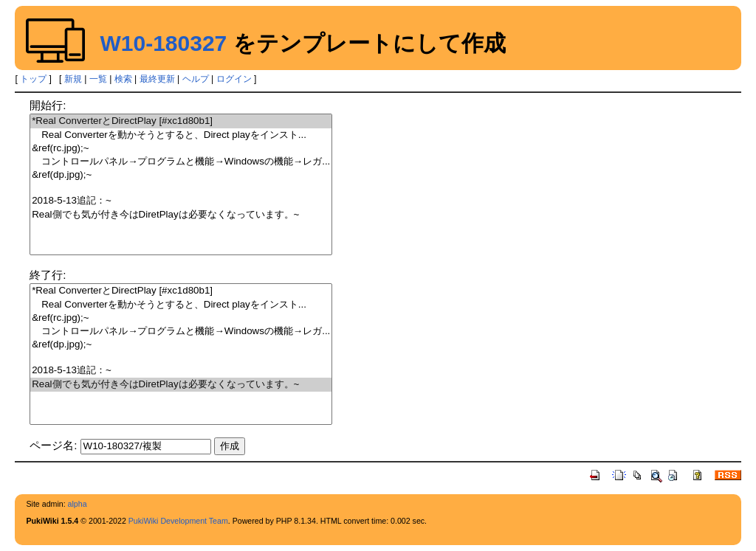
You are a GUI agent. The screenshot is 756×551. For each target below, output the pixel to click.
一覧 (98, 79)
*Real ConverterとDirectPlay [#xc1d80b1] (181, 121)
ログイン (234, 79)
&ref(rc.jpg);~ (181, 149)
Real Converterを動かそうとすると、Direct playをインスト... (181, 135)
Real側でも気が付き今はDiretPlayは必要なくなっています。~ (181, 215)
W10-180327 (163, 43)
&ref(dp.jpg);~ (181, 175)
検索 (123, 79)
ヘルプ (196, 79)
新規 (73, 79)
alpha (78, 504)
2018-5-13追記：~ (181, 201)
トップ (33, 79)
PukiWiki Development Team (178, 521)
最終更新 (157, 79)
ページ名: (53, 445)
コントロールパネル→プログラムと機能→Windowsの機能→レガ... (181, 162)
